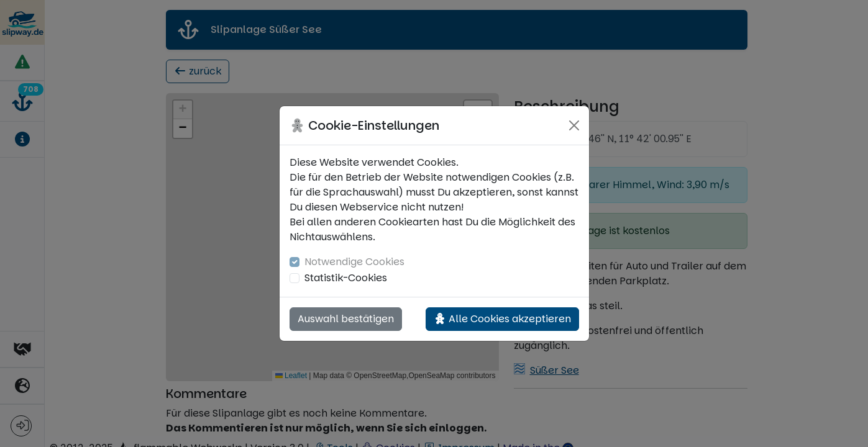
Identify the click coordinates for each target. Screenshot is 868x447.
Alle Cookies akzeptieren (502, 319)
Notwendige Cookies (354, 262)
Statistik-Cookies (346, 278)
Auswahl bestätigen (346, 319)
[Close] (574, 125)
